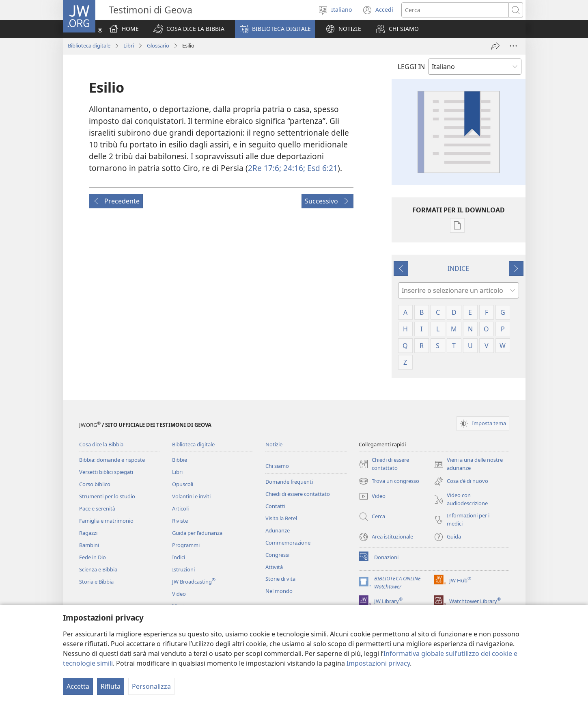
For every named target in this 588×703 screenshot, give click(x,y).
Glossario (158, 45)
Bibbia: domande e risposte (112, 460)
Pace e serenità (97, 508)
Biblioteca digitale (89, 45)
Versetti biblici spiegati (106, 472)
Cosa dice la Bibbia (101, 444)
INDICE (458, 268)
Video (179, 594)
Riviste (180, 521)
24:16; (293, 168)
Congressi (277, 555)
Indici (179, 557)
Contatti (275, 506)
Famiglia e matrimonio (106, 521)
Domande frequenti (289, 482)
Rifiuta (111, 686)
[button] (189, 29)
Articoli (180, 508)
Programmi (186, 545)
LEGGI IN (411, 67)
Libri (129, 45)
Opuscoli (183, 484)
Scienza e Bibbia (98, 569)
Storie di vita (280, 579)
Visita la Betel (281, 518)
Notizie (274, 444)
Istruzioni (183, 569)
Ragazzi (88, 533)
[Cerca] (455, 10)
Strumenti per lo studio (107, 496)
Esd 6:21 (321, 168)
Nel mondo (279, 591)
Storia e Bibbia (96, 582)
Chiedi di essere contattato (298, 494)
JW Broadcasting (194, 582)
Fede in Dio (93, 557)
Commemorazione (288, 543)
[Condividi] (495, 46)
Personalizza (151, 686)
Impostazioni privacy (378, 663)
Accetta (78, 686)
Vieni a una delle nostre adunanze (468, 464)
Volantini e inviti (191, 496)
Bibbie (180, 460)
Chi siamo (277, 466)
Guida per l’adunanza (197, 533)
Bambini (89, 545)
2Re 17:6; (265, 168)
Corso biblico (95, 484)
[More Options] (513, 46)
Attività (274, 567)
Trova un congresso (389, 481)
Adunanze (278, 530)
